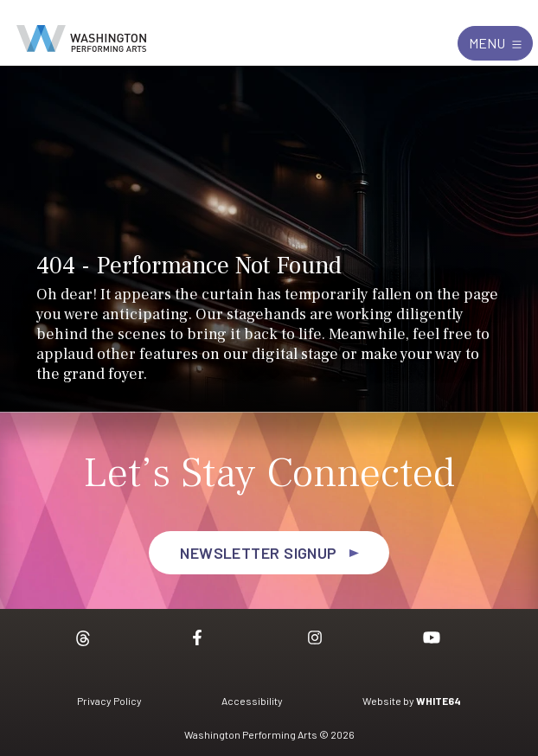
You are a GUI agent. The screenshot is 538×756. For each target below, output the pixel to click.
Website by (412, 701)
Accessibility (252, 701)
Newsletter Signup (259, 553)
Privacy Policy (109, 701)
